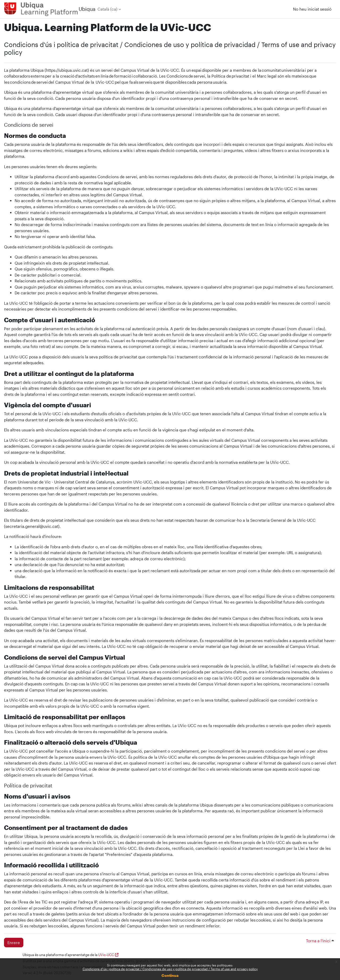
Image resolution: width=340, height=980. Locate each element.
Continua (170, 975)
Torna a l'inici (320, 941)
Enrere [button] (14, 943)
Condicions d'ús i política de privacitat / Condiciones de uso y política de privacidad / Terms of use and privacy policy (170, 969)
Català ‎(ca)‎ (107, 9)
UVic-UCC (106, 955)
